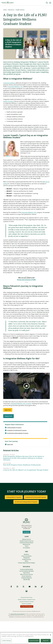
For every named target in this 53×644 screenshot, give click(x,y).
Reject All (46, 641)
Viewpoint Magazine (27, 600)
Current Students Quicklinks (27, 593)
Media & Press (27, 566)
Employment (27, 580)
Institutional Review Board (26, 564)
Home (5, 10)
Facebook (11, 609)
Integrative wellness (9, 83)
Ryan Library (26, 595)
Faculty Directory (27, 581)
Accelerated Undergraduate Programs (18, 454)
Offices (26, 583)
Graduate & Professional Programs (17, 451)
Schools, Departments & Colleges (26, 585)
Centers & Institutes (26, 578)
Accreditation (26, 569)
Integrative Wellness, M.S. (16, 87)
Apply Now (8, 431)
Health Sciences (20, 10)
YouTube (30, 609)
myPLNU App (26, 602)
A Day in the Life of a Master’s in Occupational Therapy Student (26, 491)
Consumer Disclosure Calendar (27, 624)
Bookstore (26, 576)
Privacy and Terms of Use (26, 620)
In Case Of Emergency (27, 629)
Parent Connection (26, 599)
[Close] (50, 635)
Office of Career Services (26, 597)
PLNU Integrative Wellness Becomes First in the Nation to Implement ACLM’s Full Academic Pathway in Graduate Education (24, 479)
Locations (27, 553)
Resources (11, 10)
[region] (26, 638)
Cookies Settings (6, 641)
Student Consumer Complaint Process (27, 622)
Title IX (27, 568)
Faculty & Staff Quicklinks (26, 592)
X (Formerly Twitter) (23, 609)
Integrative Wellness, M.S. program (21, 424)
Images (26, 614)
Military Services (27, 561)
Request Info (8, 437)
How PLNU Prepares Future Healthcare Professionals (22, 486)
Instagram (17, 609)
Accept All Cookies (34, 641)
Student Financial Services (27, 562)
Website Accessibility (26, 626)
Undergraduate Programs (14, 448)
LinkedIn (36, 609)
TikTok (42, 609)
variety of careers (8, 102)
